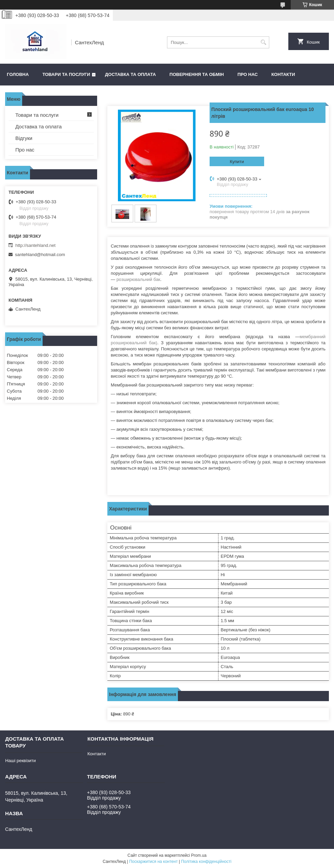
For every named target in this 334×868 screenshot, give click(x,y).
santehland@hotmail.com (40, 255)
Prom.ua (199, 855)
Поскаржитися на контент (153, 862)
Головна (18, 74)
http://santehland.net (35, 245)
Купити (237, 162)
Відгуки (24, 138)
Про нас (248, 74)
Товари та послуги (66, 74)
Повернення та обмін (196, 74)
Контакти (283, 74)
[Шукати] (263, 42)
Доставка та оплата (130, 74)
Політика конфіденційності (206, 862)
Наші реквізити (20, 761)
